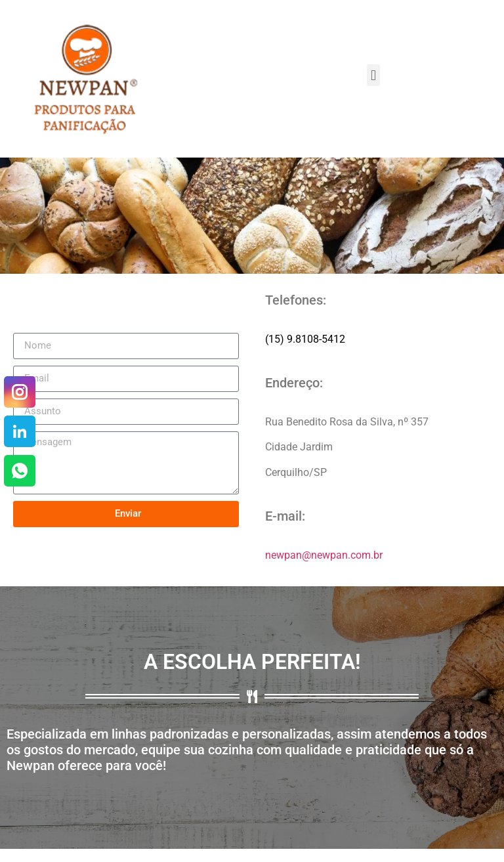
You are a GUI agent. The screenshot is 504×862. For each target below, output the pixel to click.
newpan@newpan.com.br (324, 555)
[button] (373, 75)
